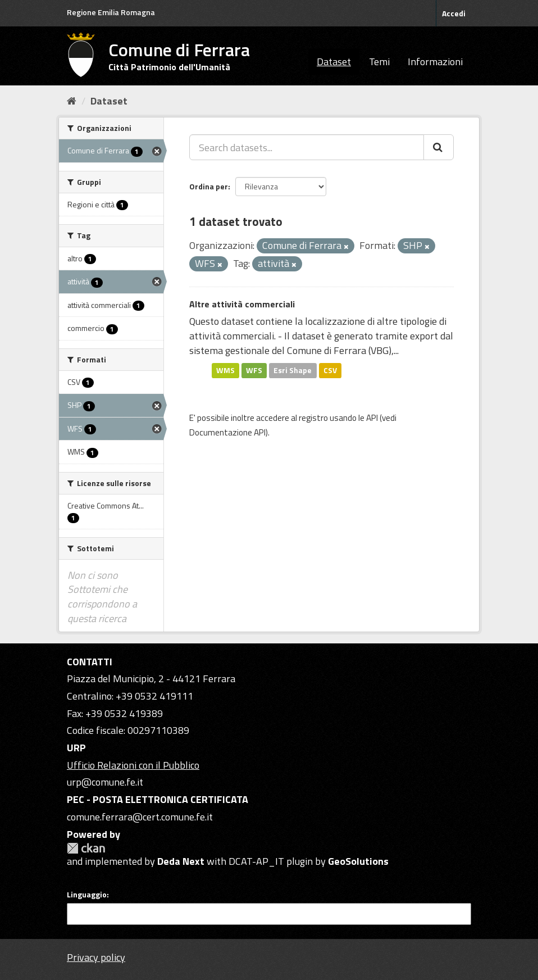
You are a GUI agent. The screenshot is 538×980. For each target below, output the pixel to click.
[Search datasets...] (307, 147)
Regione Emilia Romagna (111, 12)
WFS (254, 370)
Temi (379, 62)
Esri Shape (293, 370)
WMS (225, 370)
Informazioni (435, 62)
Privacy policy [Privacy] (96, 957)
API (372, 418)
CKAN (86, 848)
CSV (330, 370)
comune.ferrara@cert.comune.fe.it (140, 817)
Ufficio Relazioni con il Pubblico (133, 765)
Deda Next (181, 861)
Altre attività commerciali (242, 304)
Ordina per (209, 186)
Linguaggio (87, 895)
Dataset (334, 62)
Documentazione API (227, 432)
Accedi (454, 13)
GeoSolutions (358, 861)
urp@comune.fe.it (105, 782)
